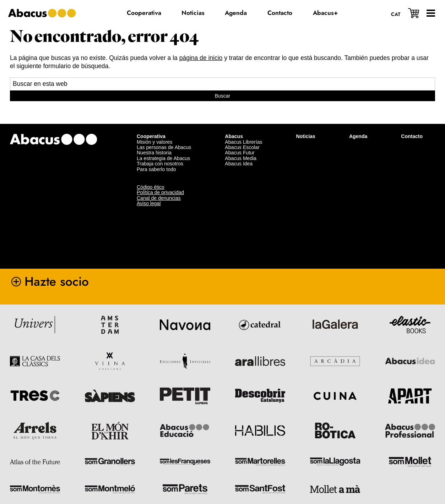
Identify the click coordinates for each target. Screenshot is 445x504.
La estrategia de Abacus (163, 157)
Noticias (305, 135)
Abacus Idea (239, 163)
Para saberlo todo (156, 168)
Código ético (151, 186)
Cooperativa (151, 135)
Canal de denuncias (159, 197)
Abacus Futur (240, 152)
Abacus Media (241, 157)
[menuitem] (396, 14)
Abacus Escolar (242, 146)
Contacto (412, 135)
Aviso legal (149, 202)
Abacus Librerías (243, 141)
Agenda (358, 135)
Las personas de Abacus (164, 146)
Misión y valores (154, 141)
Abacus (234, 135)
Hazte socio (57, 280)
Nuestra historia (154, 152)
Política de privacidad (160, 191)
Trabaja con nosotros (160, 163)
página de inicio (201, 58)
